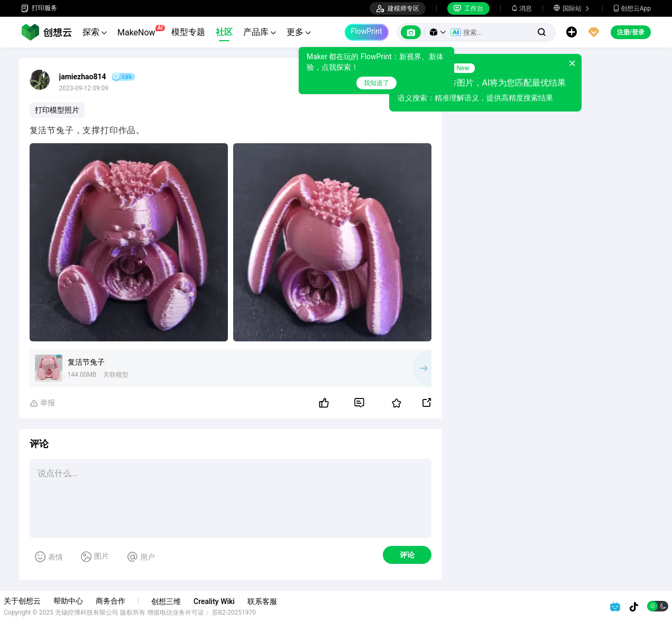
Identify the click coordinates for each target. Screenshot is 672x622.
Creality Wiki (232, 601)
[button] (438, 32)
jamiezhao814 (83, 77)
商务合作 (128, 601)
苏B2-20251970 (252, 612)
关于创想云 (40, 601)
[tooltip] (369, 71)
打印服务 (39, 8)
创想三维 (183, 601)
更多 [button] (299, 32)
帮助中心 (86, 601)
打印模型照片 (57, 110)
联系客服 (280, 601)
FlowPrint (367, 31)
